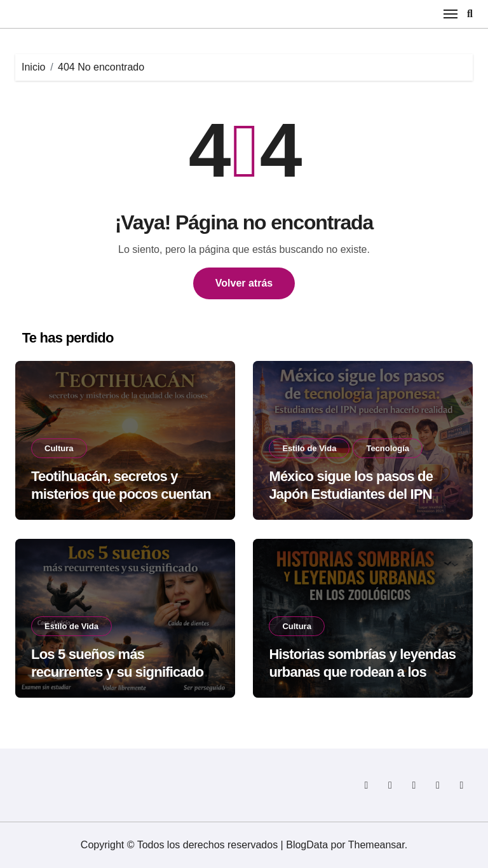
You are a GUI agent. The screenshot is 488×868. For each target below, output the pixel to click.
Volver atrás (244, 283)
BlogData (307, 845)
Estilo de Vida (309, 448)
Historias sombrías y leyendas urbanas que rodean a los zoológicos (362, 672)
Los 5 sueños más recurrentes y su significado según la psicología (117, 672)
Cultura (59, 448)
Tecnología (388, 448)
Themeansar (376, 845)
